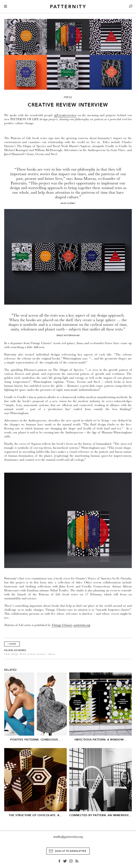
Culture (31, 654)
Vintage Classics (62, 625)
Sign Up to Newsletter (71, 851)
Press (7, 654)
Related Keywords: (15, 650)
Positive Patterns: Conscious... (35, 740)
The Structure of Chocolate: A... (35, 815)
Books (23, 654)
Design (15, 654)
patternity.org (82, 625)
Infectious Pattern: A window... (101, 740)
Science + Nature (46, 654)
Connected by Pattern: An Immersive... (101, 815)
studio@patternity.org (68, 837)
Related (11, 670)
